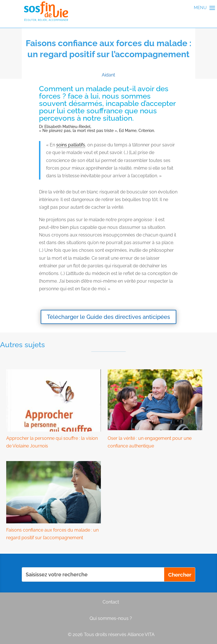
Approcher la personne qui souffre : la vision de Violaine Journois (52, 442)
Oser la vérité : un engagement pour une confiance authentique (150, 442)
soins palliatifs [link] (71, 145)
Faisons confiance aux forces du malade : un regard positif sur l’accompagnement (52, 534)
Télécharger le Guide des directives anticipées (108, 317)
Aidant (108, 75)
